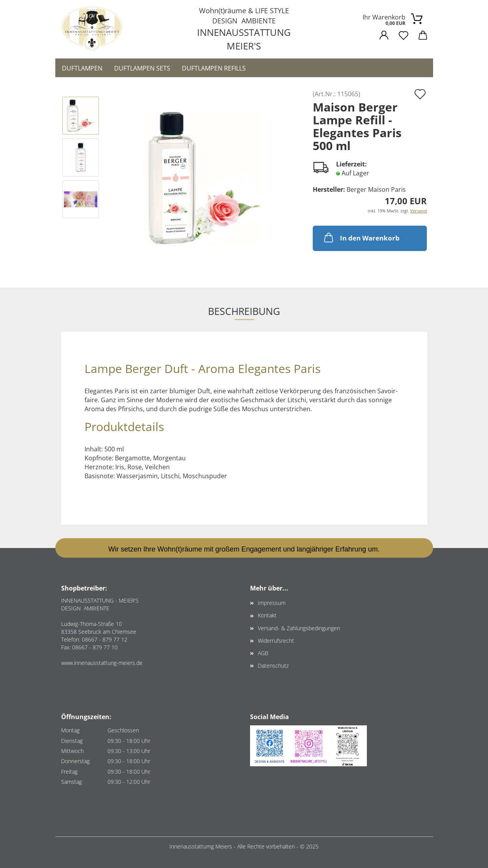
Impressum (272, 603)
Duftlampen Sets (142, 68)
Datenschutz (273, 666)
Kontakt (267, 615)
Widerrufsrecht (276, 641)
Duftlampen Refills (214, 68)
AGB (263, 653)
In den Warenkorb (361, 237)
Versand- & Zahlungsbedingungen (299, 628)
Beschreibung (244, 311)
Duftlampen (82, 68)
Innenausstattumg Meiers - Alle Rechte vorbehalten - (235, 846)
